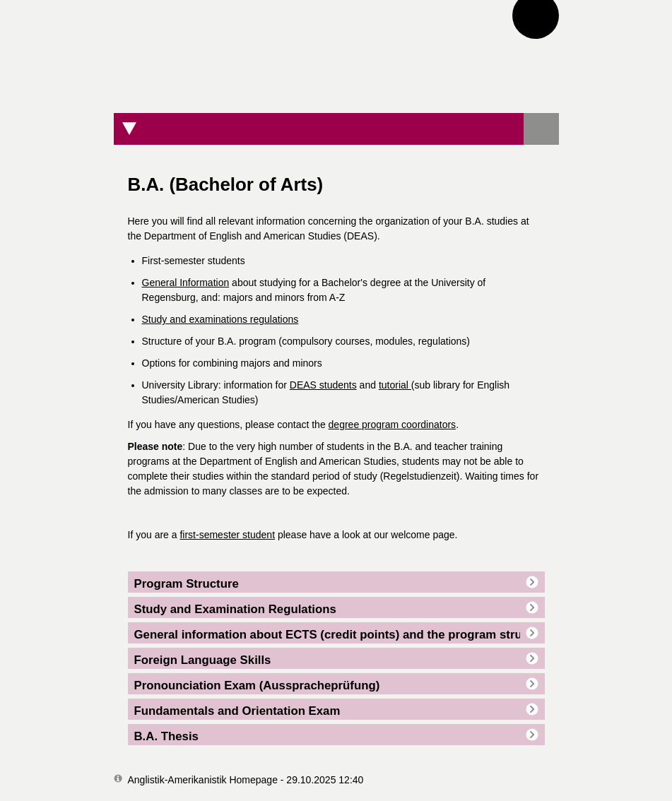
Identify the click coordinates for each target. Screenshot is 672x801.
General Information (186, 283)
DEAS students (323, 385)
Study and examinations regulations (220, 319)
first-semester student (227, 535)
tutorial (395, 385)
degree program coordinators (393, 425)
